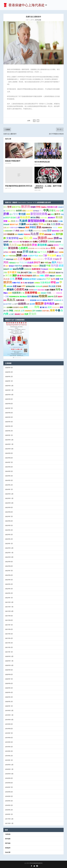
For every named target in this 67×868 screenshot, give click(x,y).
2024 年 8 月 (9, 458)
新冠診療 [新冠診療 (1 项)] (31, 283)
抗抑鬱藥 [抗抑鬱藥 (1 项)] (10, 307)
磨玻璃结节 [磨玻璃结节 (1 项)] (52, 218)
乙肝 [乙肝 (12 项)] (20, 259)
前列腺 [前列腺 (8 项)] (55, 266)
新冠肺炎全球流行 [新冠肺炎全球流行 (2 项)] (30, 279)
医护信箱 (8, 843)
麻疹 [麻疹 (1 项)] (26, 283)
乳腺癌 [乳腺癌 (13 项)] (23, 221)
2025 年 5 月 (9, 417)
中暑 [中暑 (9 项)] (58, 310)
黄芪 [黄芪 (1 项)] (52, 214)
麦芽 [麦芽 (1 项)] (58, 283)
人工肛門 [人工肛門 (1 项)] (15, 304)
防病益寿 (8, 848)
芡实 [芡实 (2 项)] (49, 224)
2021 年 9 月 (9, 616)
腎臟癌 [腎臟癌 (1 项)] (19, 286)
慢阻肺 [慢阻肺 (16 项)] (39, 303)
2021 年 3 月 (9, 643)
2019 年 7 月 (9, 733)
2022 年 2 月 (9, 593)
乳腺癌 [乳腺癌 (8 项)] (27, 259)
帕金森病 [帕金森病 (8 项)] (25, 217)
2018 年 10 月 (9, 774)
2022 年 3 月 (9, 589)
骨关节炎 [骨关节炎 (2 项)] (19, 266)
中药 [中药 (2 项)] (46, 263)
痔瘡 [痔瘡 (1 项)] (17, 263)
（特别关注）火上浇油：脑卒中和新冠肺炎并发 (48, 187)
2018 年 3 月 (9, 805)
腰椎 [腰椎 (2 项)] (61, 307)
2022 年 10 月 (9, 557)
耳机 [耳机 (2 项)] (19, 273)
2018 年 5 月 (9, 796)
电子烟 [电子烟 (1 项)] (22, 242)
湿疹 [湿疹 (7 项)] (49, 230)
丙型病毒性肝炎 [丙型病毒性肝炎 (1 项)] (47, 228)
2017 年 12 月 (9, 819)
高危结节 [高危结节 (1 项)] (6, 269)
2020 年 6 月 (9, 683)
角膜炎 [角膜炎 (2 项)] (55, 221)
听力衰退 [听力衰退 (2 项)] (49, 221)
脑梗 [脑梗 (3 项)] (27, 227)
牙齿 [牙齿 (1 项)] (58, 211)
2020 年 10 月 (9, 665)
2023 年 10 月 (9, 503)
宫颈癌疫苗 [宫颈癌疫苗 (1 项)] (28, 311)
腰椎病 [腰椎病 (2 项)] (56, 245)
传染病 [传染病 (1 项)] (21, 307)
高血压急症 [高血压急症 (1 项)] (41, 290)
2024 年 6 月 (9, 467)
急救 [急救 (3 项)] (56, 296)
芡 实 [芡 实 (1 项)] (31, 224)
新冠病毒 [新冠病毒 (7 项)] (42, 245)
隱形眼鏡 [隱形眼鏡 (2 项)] (35, 296)
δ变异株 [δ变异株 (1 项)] (31, 290)
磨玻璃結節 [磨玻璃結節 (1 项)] (23, 297)
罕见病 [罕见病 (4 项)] (43, 252)
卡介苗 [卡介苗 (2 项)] (27, 300)
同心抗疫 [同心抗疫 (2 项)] (52, 286)
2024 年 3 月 (9, 480)
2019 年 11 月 (9, 715)
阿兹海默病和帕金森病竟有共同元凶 (19, 186)
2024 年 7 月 (9, 462)
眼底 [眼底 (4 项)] (13, 221)
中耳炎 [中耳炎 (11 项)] (48, 259)
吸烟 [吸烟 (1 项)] (14, 269)
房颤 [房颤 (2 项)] (5, 273)
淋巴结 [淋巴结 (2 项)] (33, 218)
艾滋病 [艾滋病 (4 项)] (56, 259)
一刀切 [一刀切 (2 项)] (6, 296)
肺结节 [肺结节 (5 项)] (37, 262)
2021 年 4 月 (9, 638)
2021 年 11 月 (9, 607)
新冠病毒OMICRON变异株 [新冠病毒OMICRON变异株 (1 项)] (37, 248)
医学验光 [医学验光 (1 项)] (36, 211)
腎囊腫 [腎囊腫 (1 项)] (34, 273)
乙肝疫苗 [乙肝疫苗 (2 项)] (51, 242)
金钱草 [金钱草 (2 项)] (6, 242)
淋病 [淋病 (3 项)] (28, 214)
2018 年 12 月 (9, 765)
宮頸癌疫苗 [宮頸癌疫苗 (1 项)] (28, 269)
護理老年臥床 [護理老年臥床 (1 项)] (37, 231)
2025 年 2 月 (9, 431)
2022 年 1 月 (9, 598)
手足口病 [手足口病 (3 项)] (23, 263)
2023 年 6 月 (9, 521)
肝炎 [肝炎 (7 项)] (39, 227)
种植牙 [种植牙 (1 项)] (21, 238)
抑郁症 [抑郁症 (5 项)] (33, 227)
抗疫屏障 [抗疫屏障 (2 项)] (29, 211)
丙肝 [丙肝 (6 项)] (48, 279)
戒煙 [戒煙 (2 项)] (34, 276)
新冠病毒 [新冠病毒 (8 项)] (13, 248)
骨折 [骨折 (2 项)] (10, 304)
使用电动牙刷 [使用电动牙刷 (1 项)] (30, 286)
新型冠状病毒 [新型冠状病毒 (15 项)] (39, 214)
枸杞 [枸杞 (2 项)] (19, 283)
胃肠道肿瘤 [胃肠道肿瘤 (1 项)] (56, 307)
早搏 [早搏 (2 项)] (61, 279)
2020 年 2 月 (9, 702)
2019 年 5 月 (9, 742)
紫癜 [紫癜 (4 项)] (5, 221)
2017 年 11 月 (9, 823)
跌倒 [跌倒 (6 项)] (58, 224)
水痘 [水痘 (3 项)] (57, 279)
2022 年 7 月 (9, 571)
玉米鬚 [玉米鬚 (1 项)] (60, 221)
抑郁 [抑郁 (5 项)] (38, 207)
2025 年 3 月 (9, 426)
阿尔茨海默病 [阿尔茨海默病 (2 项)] (27, 276)
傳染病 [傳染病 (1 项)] (41, 256)
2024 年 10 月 (9, 449)
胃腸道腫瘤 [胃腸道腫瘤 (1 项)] (16, 242)
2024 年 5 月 (9, 471)
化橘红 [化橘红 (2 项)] (35, 242)
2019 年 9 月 (9, 724)
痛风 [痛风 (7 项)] (54, 262)
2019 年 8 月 (9, 729)
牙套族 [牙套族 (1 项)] (35, 238)
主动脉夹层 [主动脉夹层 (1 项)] (57, 300)
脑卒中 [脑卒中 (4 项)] (57, 214)
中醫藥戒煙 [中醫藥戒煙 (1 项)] (21, 228)
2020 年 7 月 (9, 679)
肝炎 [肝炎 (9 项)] (35, 245)
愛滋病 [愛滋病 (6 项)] (10, 289)
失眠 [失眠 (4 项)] (49, 293)
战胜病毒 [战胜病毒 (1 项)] (58, 242)
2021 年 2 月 (9, 647)
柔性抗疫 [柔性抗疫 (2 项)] (52, 273)
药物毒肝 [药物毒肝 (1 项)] (21, 234)
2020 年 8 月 (9, 674)
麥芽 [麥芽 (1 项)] (11, 269)
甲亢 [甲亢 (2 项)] (41, 211)
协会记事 (8, 852)
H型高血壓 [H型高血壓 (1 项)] (38, 286)
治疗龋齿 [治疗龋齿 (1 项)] (34, 259)
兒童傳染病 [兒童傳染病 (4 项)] (45, 282)
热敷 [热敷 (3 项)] (26, 231)
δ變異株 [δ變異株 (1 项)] (55, 228)
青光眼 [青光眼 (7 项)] (59, 217)
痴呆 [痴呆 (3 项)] (29, 296)
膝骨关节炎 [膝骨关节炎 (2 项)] (16, 207)
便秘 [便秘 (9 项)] (42, 234)
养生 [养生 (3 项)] (38, 217)
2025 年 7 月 (9, 408)
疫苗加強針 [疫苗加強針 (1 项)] (48, 234)
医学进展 (38, 20)
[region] (16, 340)
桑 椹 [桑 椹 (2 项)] (19, 276)
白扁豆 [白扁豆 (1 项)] (47, 290)
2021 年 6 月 (9, 629)
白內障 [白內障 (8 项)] (20, 269)
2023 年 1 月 (9, 544)
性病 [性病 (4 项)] (31, 231)
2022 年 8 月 (9, 566)
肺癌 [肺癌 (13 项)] (19, 255)
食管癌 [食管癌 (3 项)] (19, 211)
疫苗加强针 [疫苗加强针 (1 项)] (9, 231)
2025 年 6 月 (9, 413)
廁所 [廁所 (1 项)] (31, 242)
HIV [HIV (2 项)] (5, 290)
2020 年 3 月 (9, 697)
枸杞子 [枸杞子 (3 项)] (51, 300)
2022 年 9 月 (9, 562)
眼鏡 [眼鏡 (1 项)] (38, 276)
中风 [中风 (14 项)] (46, 210)
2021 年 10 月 (9, 611)
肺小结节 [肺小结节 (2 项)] (24, 273)
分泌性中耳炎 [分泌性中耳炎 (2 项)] (33, 256)
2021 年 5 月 (9, 634)
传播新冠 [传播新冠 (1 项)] (50, 245)
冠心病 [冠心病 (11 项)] (41, 272)
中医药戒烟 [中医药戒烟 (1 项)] (12, 256)
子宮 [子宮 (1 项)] (57, 248)
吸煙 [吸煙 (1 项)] (28, 224)
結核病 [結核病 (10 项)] (22, 304)
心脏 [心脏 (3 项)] (18, 217)
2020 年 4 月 (9, 692)
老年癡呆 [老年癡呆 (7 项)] (12, 272)
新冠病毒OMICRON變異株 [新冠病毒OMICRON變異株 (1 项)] (39, 300)
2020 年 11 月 (9, 661)
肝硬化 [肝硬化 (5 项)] (52, 210)
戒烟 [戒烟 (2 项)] (24, 211)
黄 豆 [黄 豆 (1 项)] (22, 283)
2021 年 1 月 (9, 652)
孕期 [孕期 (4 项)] (11, 311)
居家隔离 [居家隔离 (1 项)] (58, 276)
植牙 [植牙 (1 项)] (7, 266)
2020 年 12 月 (9, 656)
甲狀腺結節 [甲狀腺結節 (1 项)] (44, 269)
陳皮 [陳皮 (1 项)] (9, 221)
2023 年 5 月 (9, 525)
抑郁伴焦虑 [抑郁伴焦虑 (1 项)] (10, 259)
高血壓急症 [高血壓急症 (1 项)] (58, 269)
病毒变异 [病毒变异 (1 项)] (51, 269)
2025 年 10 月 (9, 395)
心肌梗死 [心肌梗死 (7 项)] (23, 248)
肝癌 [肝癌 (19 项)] (26, 252)
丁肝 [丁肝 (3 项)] (45, 256)
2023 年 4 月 (9, 530)
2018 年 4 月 (9, 801)
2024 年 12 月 (9, 440)
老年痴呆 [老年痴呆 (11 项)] (49, 303)
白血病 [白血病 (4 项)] (30, 262)
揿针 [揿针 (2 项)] (42, 263)
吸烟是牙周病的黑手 (13, 161)
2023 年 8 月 (9, 512)
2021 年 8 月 (9, 620)
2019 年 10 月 (9, 720)
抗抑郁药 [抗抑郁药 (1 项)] (45, 286)
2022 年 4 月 (9, 584)
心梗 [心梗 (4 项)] (61, 211)
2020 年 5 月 (9, 688)
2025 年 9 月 (9, 399)
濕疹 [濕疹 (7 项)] (15, 275)
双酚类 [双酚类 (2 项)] (52, 290)
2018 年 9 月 (9, 778)
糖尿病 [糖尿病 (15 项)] (8, 282)
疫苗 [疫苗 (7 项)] (61, 266)
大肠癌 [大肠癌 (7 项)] (50, 252)
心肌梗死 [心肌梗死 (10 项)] (19, 289)
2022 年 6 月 (9, 575)
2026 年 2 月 (9, 377)
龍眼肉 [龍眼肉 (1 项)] (27, 242)
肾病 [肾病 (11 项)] (6, 245)
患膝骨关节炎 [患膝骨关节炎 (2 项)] (10, 211)
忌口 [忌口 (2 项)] (11, 214)
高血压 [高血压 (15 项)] (11, 300)
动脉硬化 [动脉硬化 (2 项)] (41, 259)
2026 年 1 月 (9, 381)
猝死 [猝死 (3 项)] (26, 307)
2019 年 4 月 (9, 747)
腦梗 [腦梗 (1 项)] (49, 214)
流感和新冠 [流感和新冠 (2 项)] (36, 269)
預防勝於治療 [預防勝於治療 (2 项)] (52, 207)
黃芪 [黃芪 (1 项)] (46, 307)
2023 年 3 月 (9, 535)
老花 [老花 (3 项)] (50, 307)
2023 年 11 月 (9, 498)
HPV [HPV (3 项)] (24, 286)
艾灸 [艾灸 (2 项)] (30, 273)
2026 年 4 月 (9, 368)
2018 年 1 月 (9, 814)
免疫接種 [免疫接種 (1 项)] (9, 286)
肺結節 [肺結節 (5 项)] (43, 266)
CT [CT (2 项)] (14, 231)
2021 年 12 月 (9, 602)
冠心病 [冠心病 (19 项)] (28, 238)
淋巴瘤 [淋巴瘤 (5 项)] (9, 275)
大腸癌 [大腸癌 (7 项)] (22, 224)
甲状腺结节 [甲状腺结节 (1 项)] (35, 266)
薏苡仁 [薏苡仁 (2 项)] (36, 224)
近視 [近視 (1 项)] (10, 242)
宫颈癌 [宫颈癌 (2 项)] (33, 207)
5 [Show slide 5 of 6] (19, 358)
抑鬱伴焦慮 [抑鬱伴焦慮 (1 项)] (14, 228)
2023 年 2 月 (9, 539)
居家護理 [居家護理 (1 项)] (16, 307)
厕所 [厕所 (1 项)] (7, 256)
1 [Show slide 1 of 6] (13, 358)
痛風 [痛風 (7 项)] (53, 248)
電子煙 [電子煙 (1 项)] (42, 307)
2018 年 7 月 (9, 787)
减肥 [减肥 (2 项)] (15, 259)
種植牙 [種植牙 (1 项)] (56, 252)
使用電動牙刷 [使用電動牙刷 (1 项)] (27, 266)
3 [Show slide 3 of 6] (16, 358)
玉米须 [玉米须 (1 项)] (44, 231)
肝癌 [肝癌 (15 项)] (6, 214)
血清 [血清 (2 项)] (10, 293)
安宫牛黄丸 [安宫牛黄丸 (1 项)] (44, 218)
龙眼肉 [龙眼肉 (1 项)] (22, 231)
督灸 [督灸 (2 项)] (5, 207)
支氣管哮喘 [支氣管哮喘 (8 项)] (12, 238)
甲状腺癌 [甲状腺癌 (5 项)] (52, 255)
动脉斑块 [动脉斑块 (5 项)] (16, 293)
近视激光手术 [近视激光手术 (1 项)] (41, 279)
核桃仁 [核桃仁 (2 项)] (14, 252)
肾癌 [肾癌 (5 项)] (9, 207)
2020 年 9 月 (9, 670)
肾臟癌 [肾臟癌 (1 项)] (19, 245)
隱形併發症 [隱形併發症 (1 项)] (56, 231)
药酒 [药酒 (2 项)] (26, 290)
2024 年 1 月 (9, 489)
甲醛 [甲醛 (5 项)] (48, 266)
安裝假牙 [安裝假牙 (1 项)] (50, 238)
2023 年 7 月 (9, 516)
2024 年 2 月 (9, 485)
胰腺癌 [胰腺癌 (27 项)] (42, 238)
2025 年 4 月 (9, 422)
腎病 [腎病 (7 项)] (16, 214)
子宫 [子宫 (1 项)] (35, 252)
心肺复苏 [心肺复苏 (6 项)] (43, 241)
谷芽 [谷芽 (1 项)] (28, 304)
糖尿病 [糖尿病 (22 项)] (26, 206)
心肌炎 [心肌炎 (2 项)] (25, 256)
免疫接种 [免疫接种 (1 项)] (31, 307)
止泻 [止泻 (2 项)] (22, 311)
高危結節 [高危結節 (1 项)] (6, 224)
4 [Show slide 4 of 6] (18, 358)
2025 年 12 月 (9, 386)
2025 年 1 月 (9, 435)
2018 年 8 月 (9, 783)
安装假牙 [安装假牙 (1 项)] (44, 293)
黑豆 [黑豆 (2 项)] (17, 221)
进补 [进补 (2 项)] (34, 311)
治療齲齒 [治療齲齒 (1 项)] (37, 283)
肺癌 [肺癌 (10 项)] (56, 238)
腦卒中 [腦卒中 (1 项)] (57, 304)
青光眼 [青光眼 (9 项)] (22, 214)
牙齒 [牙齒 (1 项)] (38, 252)
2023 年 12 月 (9, 494)
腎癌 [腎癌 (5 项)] (41, 224)
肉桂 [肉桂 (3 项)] (17, 231)
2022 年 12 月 (9, 548)
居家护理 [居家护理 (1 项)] (51, 297)
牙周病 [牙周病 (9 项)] (19, 279)
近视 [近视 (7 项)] (12, 279)
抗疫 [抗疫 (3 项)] (26, 314)
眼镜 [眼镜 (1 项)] (39, 293)
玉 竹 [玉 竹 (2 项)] (53, 279)
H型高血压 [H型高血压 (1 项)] (12, 263)
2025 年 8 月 (9, 404)
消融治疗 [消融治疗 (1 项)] (52, 276)
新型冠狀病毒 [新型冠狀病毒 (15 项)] (36, 221)
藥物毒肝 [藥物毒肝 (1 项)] (18, 314)
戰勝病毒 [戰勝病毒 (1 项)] (27, 234)
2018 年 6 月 (9, 792)
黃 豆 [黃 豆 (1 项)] (54, 234)
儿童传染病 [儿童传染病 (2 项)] (20, 300)
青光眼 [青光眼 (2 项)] (20, 252)
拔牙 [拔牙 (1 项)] (8, 228)
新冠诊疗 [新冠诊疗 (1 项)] (12, 266)
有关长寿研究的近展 (42, 162)
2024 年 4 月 (9, 476)
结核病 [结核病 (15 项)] (43, 296)
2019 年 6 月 (9, 738)
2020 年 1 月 (9, 706)
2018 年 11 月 (9, 769)
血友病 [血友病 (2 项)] (32, 304)
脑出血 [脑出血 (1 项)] (48, 248)
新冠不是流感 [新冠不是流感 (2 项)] (10, 218)
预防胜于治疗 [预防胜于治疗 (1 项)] (14, 224)
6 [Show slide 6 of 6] (20, 358)
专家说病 (8, 834)
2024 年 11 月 (9, 444)
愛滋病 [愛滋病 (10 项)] (32, 314)
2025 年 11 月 (9, 390)
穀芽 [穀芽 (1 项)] (45, 224)
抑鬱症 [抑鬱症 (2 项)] (42, 276)
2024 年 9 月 (9, 453)
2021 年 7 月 (9, 625)
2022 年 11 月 (9, 553)
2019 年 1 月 (9, 760)
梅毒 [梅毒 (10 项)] (58, 289)
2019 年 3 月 (9, 751)
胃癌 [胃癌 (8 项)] (52, 310)
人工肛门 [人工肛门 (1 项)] (12, 314)
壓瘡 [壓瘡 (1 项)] (50, 263)
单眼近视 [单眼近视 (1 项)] (59, 293)
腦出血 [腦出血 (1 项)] (59, 256)
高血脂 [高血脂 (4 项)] (6, 279)
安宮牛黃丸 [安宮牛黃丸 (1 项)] (46, 311)
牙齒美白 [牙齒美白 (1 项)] (44, 207)
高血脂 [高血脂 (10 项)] (13, 245)
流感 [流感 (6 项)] (31, 252)
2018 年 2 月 (9, 810)
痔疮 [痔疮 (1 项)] (61, 238)
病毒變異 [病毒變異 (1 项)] (39, 311)
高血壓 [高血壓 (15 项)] (35, 234)
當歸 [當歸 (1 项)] (16, 234)
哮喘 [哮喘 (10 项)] (53, 282)
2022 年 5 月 (9, 580)
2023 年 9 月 (9, 507)
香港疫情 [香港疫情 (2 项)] (11, 234)
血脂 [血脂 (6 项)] (53, 224)
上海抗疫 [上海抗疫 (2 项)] (17, 311)
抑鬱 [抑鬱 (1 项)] (10, 252)
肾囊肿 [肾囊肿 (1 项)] (14, 283)
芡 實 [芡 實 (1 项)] (23, 293)
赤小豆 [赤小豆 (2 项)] (6, 311)
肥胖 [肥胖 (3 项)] (47, 276)
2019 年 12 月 (9, 711)
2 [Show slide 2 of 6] (15, 358)
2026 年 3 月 (9, 372)
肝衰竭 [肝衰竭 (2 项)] (58, 286)
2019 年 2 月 (9, 756)
